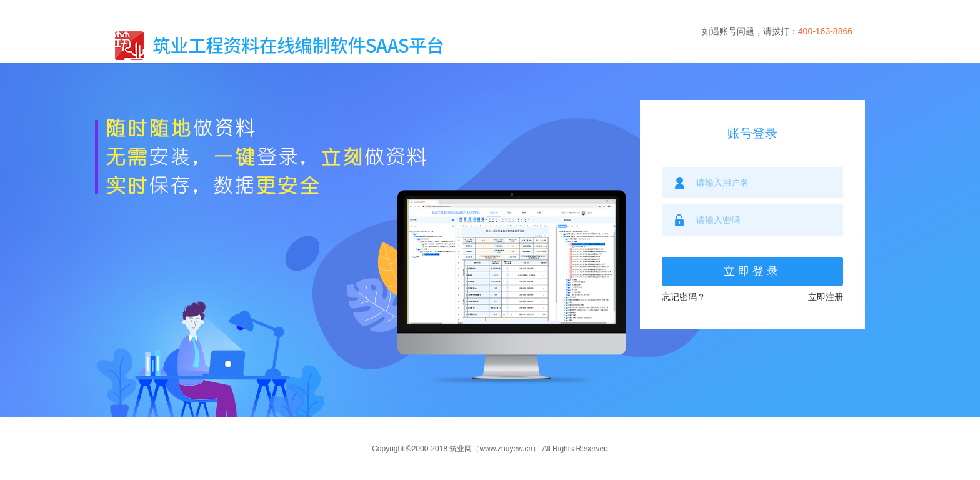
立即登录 (752, 271)
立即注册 (826, 297)
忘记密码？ (684, 297)
